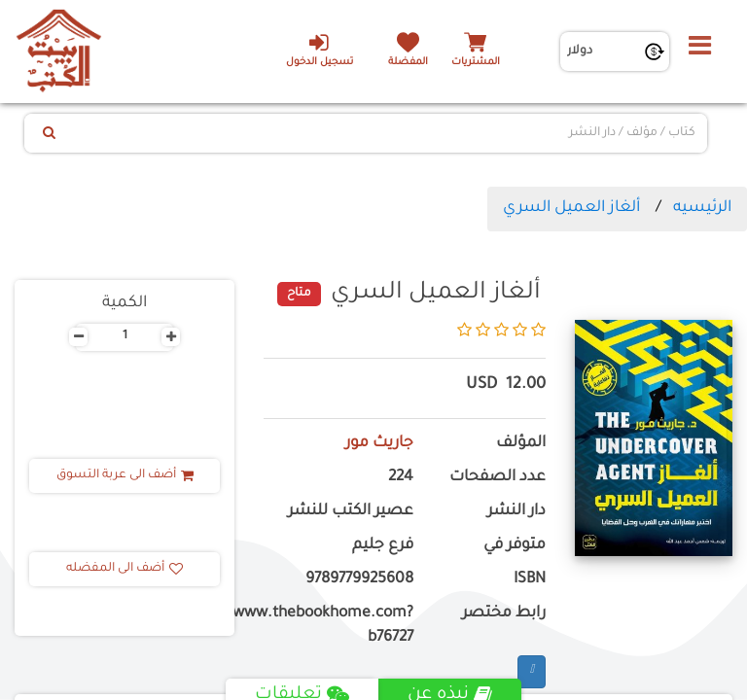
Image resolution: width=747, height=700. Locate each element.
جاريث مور (379, 444)
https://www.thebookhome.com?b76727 (338, 626)
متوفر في (515, 546)
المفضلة (408, 63)
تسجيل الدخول (319, 50)
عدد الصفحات (498, 478)
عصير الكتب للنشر (351, 512)
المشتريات (476, 63)
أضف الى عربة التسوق (125, 475)
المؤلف (521, 444)
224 (401, 478)
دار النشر (516, 512)
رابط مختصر (504, 614)
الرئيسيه (702, 208)
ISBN (530, 580)
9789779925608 (359, 580)
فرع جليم (383, 546)
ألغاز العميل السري (571, 208)
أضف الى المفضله (124, 569)
